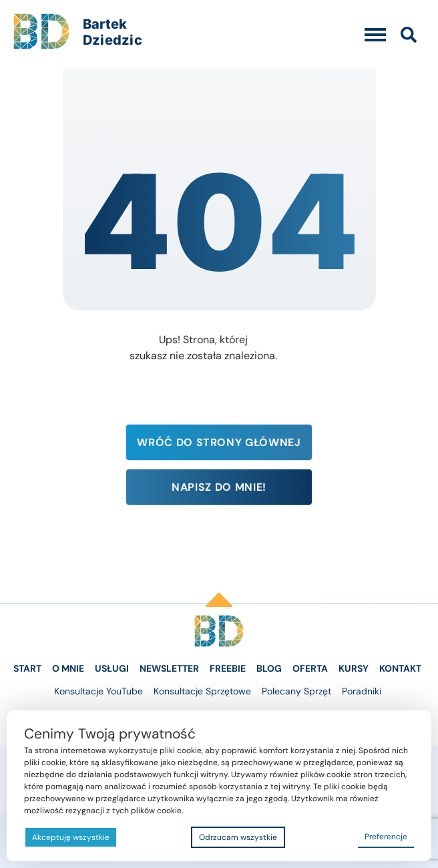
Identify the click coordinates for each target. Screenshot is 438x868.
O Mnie (68, 668)
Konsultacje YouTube (98, 691)
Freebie (228, 668)
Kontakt (400, 668)
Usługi (112, 668)
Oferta (310, 668)
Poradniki (362, 691)
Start (27, 668)
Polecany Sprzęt (296, 691)
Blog (269, 668)
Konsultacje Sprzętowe (202, 691)
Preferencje (386, 837)
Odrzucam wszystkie (238, 837)
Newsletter (169, 668)
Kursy (354, 668)
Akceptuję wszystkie (71, 837)
